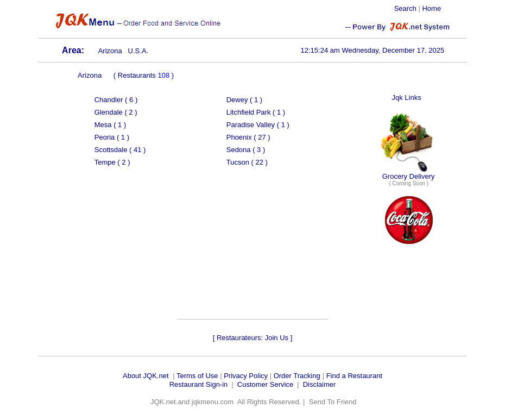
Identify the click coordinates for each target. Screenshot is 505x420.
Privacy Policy (246, 376)
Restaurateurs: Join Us (252, 338)
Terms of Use (197, 376)
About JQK (140, 376)
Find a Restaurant (354, 376)
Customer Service (265, 384)
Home (431, 8)
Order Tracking (297, 376)
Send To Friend (333, 402)
